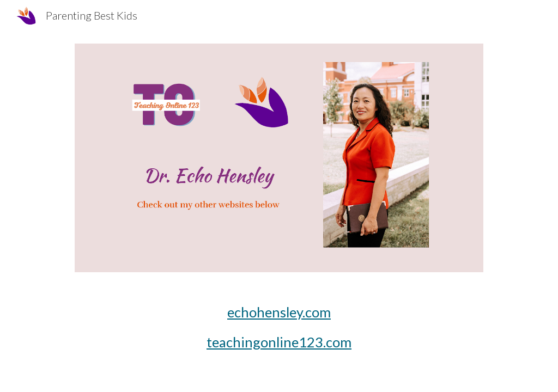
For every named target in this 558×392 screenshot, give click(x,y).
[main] (279, 327)
